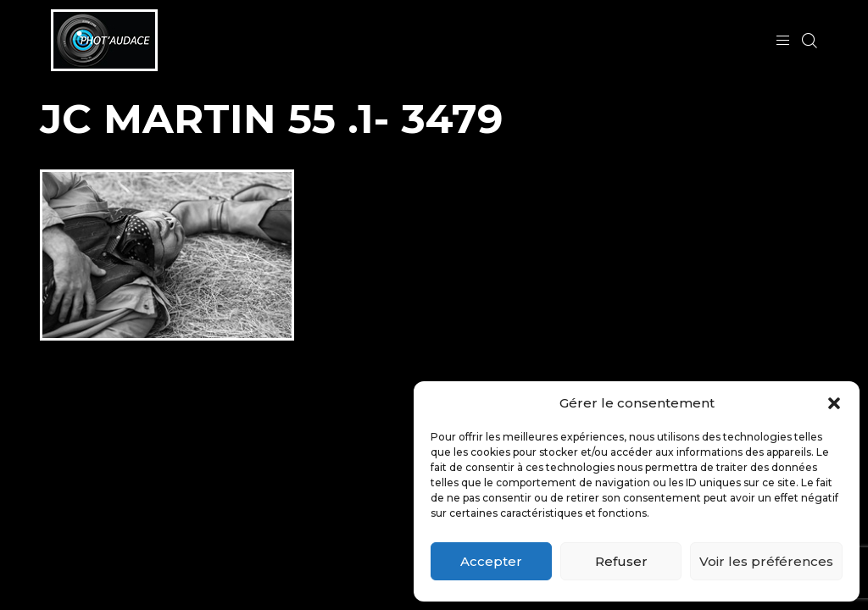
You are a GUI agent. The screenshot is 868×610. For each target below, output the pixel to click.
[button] (834, 403)
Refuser (621, 561)
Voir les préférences (766, 561)
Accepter (491, 561)
